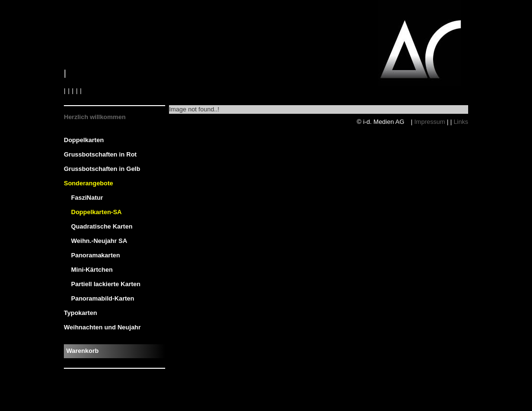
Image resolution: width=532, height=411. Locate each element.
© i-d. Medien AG (381, 122)
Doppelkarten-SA (96, 212)
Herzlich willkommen (95, 117)
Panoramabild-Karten (103, 298)
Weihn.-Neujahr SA (99, 241)
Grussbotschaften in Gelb (102, 169)
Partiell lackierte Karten (106, 284)
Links (461, 122)
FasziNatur (87, 198)
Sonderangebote (89, 183)
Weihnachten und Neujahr (102, 327)
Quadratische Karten (102, 226)
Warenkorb (82, 351)
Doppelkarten (84, 140)
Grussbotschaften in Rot (100, 154)
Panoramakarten (96, 255)
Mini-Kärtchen (92, 270)
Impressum (430, 122)
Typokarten (80, 313)
